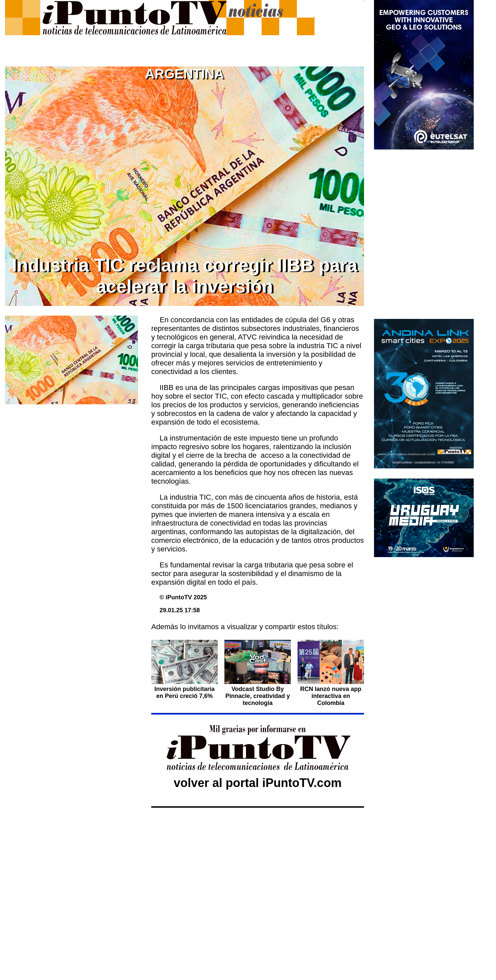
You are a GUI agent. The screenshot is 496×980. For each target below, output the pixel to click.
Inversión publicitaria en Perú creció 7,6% (184, 692)
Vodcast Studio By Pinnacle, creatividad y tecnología (258, 696)
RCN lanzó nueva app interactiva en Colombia (331, 696)
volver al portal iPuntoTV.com (258, 783)
